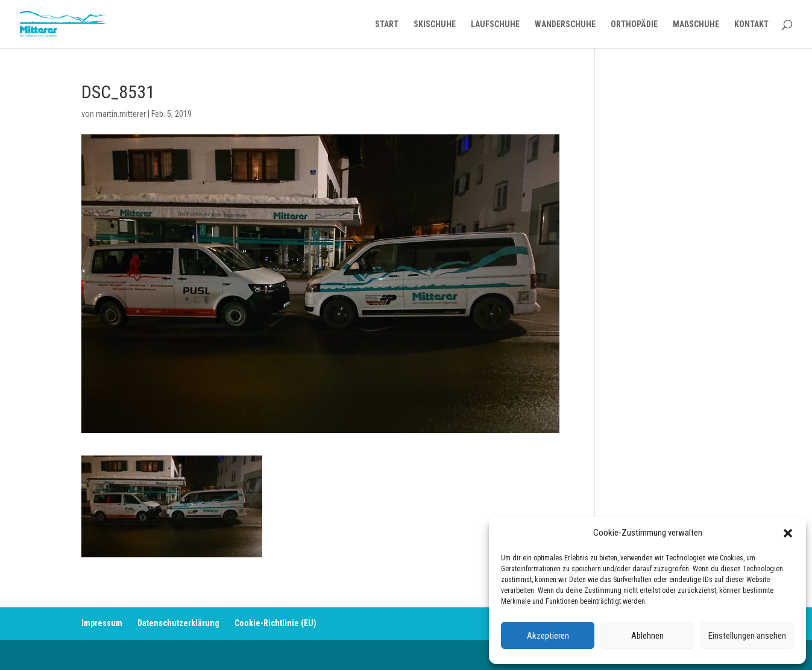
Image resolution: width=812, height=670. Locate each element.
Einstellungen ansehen (747, 636)
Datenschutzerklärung (178, 623)
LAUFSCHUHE (495, 24)
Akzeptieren (548, 636)
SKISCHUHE (435, 24)
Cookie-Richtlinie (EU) (275, 623)
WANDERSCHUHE (565, 24)
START (387, 24)
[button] (788, 533)
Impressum (102, 623)
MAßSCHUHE (696, 24)
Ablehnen (647, 636)
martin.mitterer (121, 114)
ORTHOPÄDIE (634, 24)
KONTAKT (751, 24)
